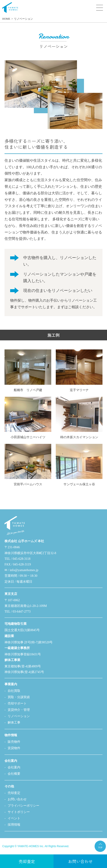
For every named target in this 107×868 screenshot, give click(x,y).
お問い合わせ (17, 799)
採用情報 (14, 825)
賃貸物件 (14, 748)
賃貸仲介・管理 (19, 710)
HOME (6, 19)
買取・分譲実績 (19, 697)
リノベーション (23, 19)
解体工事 (14, 723)
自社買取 (14, 691)
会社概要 (14, 774)
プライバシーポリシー (23, 806)
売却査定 (14, 793)
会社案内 (14, 767)
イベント (14, 818)
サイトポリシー (19, 812)
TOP (100, 848)
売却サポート (17, 703)
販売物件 (14, 742)
